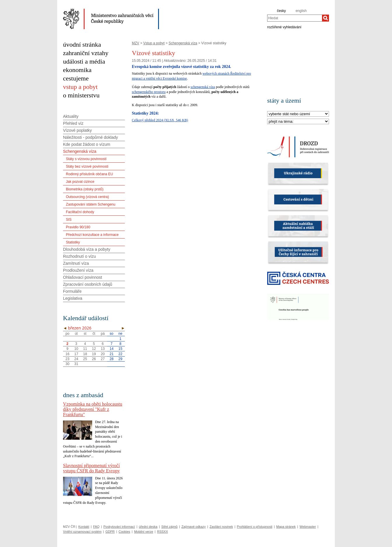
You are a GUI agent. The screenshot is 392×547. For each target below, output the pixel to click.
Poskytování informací (119, 527)
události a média (84, 61)
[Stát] (298, 114)
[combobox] (295, 18)
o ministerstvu (81, 95)
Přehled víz (73, 123)
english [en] (301, 11)
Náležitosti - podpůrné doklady (90, 137)
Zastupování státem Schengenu (91, 204)
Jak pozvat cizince (80, 182)
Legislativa (73, 298)
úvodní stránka (82, 44)
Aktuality (71, 116)
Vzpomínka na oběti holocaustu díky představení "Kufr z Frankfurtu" (93, 409)
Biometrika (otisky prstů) (85, 189)
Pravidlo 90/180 (78, 227)
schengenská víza (203, 87)
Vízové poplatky (77, 130)
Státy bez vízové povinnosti (87, 166)
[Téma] (298, 122)
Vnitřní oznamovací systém (82, 532)
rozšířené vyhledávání (284, 27)
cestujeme (76, 78)
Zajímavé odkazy (194, 527)
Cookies (125, 532)
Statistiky (73, 242)
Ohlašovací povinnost (83, 277)
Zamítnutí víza (76, 263)
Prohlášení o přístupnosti (255, 527)
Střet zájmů (169, 527)
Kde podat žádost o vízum (87, 144)
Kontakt (84, 527)
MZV (135, 43)
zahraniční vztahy (86, 53)
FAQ (96, 527)
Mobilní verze (144, 532)
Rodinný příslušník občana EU (89, 174)
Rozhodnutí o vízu (79, 256)
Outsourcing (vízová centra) (87, 197)
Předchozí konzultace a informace (92, 235)
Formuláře (72, 291)
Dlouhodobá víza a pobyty (87, 249)
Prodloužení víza (78, 270)
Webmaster (308, 527)
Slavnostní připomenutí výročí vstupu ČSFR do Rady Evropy (91, 468)
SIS (69, 220)
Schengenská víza (183, 43)
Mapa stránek (286, 527)
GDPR (110, 532)
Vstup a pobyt (154, 43)
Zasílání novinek (221, 527)
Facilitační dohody (80, 212)
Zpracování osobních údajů (88, 284)
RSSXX (162, 532)
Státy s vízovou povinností (86, 159)
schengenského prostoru (149, 92)
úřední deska (148, 527)
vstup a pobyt (80, 87)
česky (281, 11)
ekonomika (77, 70)
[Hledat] (325, 18)
